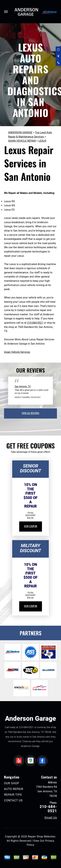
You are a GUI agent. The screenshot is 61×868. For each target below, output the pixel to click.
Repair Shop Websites (42, 837)
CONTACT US (13, 800)
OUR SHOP (12, 783)
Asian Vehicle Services (17, 352)
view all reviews (30, 413)
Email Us (51, 818)
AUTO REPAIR (14, 789)
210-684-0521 (35, 323)
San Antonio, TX (23, 386)
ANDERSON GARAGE (20, 132)
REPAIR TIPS (13, 795)
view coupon (31, 526)
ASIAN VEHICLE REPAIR (22, 141)
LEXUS (42, 141)
